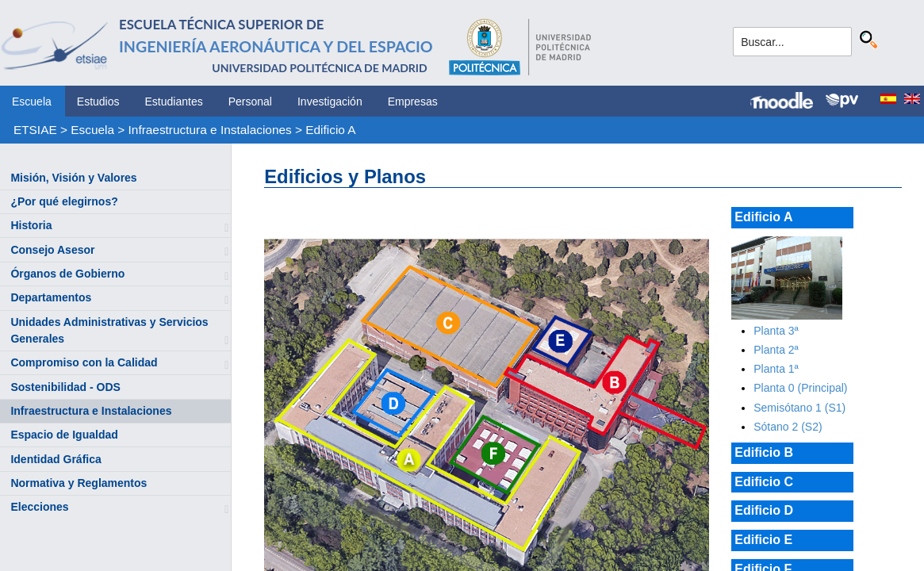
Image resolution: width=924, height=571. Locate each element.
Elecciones (39, 507)
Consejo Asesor (52, 250)
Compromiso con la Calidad (84, 362)
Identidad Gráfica (56, 459)
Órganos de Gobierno (67, 274)
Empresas (413, 102)
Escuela (32, 102)
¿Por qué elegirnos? (64, 201)
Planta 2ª (776, 350)
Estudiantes (174, 102)
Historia (31, 225)
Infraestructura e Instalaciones (210, 130)
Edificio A (330, 130)
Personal (250, 102)
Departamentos (51, 297)
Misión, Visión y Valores (73, 178)
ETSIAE (35, 130)
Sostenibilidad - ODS (65, 387)
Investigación (330, 102)
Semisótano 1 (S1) (799, 408)
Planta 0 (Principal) (800, 388)
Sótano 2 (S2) (788, 427)
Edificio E (763, 540)
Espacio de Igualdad (64, 435)
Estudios (98, 102)
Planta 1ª (776, 369)
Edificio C (764, 482)
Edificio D (764, 510)
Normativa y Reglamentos (79, 483)
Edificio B (764, 452)
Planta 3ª (776, 331)
